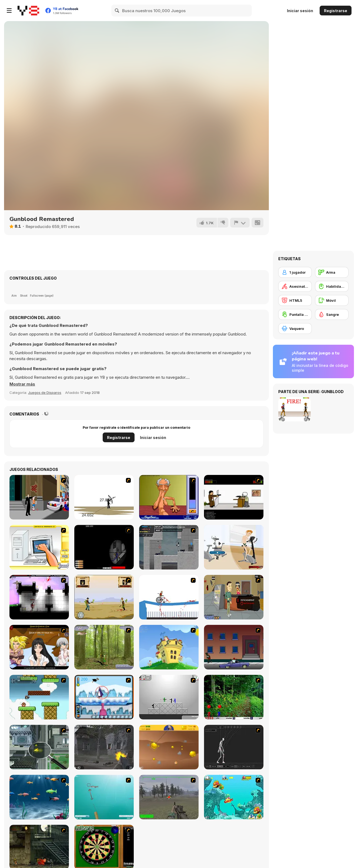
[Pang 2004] (234, 697)
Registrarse (336, 11)
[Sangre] (332, 314)
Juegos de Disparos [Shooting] (45, 393)
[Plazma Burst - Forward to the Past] (169, 547)
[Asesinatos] (295, 286)
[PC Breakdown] (39, 547)
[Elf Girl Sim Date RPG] (39, 647)
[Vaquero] (295, 329)
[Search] (117, 11)
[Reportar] (240, 223)
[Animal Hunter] (104, 647)
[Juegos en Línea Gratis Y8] (28, 11)
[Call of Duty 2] (104, 747)
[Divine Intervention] (39, 497)
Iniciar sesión (300, 11)
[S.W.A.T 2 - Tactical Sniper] (104, 547)
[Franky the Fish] (39, 797)
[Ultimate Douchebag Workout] (234, 547)
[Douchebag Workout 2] (234, 597)
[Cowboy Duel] (104, 597)
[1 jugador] (295, 272)
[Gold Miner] (169, 747)
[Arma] (332, 272)
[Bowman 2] (104, 497)
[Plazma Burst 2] (39, 597)
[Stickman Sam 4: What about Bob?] (169, 697)
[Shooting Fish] (104, 797)
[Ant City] (39, 747)
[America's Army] (169, 797)
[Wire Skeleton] (234, 747)
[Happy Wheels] (169, 597)
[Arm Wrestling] (169, 497)
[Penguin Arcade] (104, 697)
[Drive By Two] (234, 647)
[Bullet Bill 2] (39, 697)
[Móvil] (332, 300)
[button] (22, 384)
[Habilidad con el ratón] (332, 286)
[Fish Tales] (234, 797)
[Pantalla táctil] (295, 314)
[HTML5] (295, 300)
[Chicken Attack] (169, 647)
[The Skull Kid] (234, 497)
